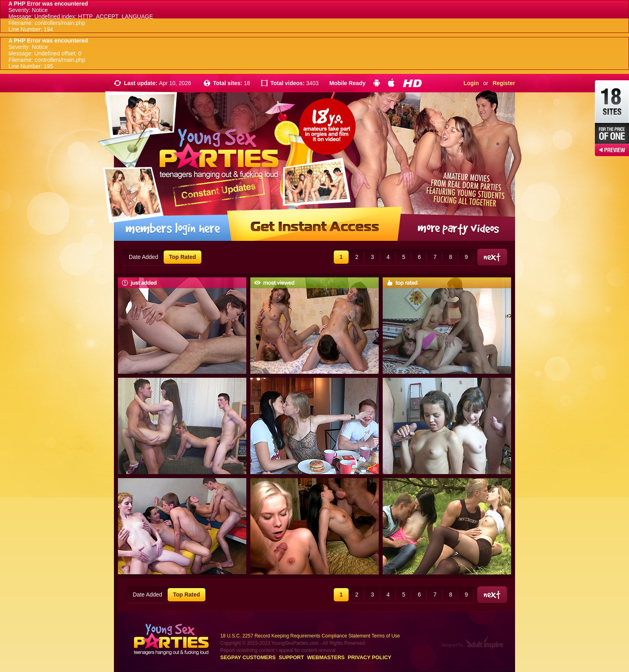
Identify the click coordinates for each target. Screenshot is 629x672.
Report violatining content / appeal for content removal (278, 650)
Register (504, 83)
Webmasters (326, 657)
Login (471, 83)
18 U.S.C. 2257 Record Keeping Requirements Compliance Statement (295, 636)
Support (291, 657)
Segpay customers (248, 657)
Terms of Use (386, 636)
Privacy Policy (370, 657)
